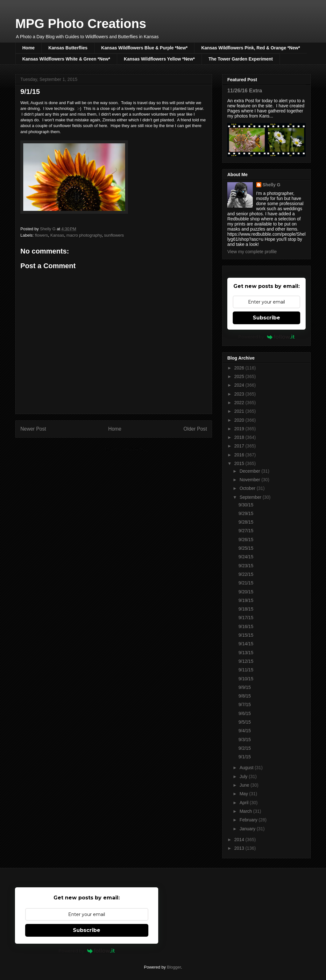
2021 (240, 411)
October (248, 488)
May (244, 794)
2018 (240, 437)
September (251, 497)
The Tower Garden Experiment (241, 59)
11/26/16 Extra (245, 90)
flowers (42, 235)
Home (28, 48)
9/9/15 (245, 687)
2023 (240, 394)
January (248, 829)
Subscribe (266, 318)
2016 (240, 455)
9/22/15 (246, 574)
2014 (240, 840)
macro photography (84, 235)
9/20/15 (246, 592)
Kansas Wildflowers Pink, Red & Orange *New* (251, 48)
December (250, 471)
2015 (240, 463)
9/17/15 (246, 618)
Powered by (267, 337)
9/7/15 (245, 705)
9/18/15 (246, 609)
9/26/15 (246, 540)
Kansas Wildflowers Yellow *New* (159, 59)
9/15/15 (246, 635)
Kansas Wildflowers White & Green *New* (66, 59)
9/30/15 (246, 505)
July (244, 776)
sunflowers (114, 235)
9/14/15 (246, 644)
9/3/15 (245, 740)
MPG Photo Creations (81, 24)
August (247, 768)
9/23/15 (246, 566)
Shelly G (272, 185)
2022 (240, 403)
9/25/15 (246, 548)
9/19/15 (246, 600)
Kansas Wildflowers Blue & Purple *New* (144, 48)
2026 (240, 368)
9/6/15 (245, 713)
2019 (240, 429)
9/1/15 (245, 757)
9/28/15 (246, 522)
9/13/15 (246, 653)
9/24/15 (246, 557)
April (244, 803)
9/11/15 (246, 670)
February (249, 820)
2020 (240, 420)
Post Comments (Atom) (126, 449)
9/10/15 (246, 679)
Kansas (57, 235)
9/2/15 (245, 748)
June (245, 785)
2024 (240, 385)
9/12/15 (246, 661)
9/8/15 (245, 696)
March (246, 811)
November (250, 480)
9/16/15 (246, 626)
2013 (240, 848)
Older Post (195, 429)
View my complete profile (252, 252)
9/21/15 (246, 583)
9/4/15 (245, 731)
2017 (240, 446)
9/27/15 (246, 531)
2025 (240, 376)
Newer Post (33, 429)
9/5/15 (245, 722)
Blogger (174, 967)
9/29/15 (246, 513)
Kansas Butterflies (68, 48)
